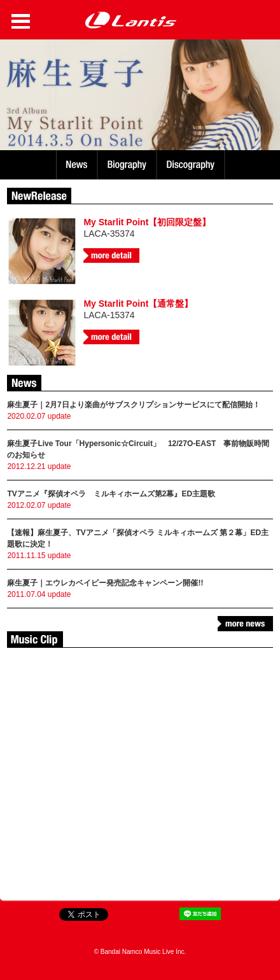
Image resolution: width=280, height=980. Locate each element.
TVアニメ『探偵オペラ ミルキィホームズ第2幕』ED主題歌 (111, 494)
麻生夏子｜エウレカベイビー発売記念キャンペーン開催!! (105, 583)
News (77, 165)
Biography (128, 165)
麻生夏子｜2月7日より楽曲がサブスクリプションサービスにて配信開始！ (133, 405)
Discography (192, 165)
